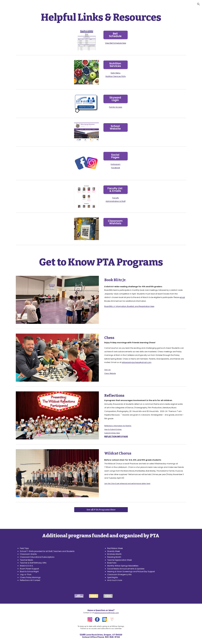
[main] (101, 17)
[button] (198, 4)
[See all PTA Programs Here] (101, 510)
